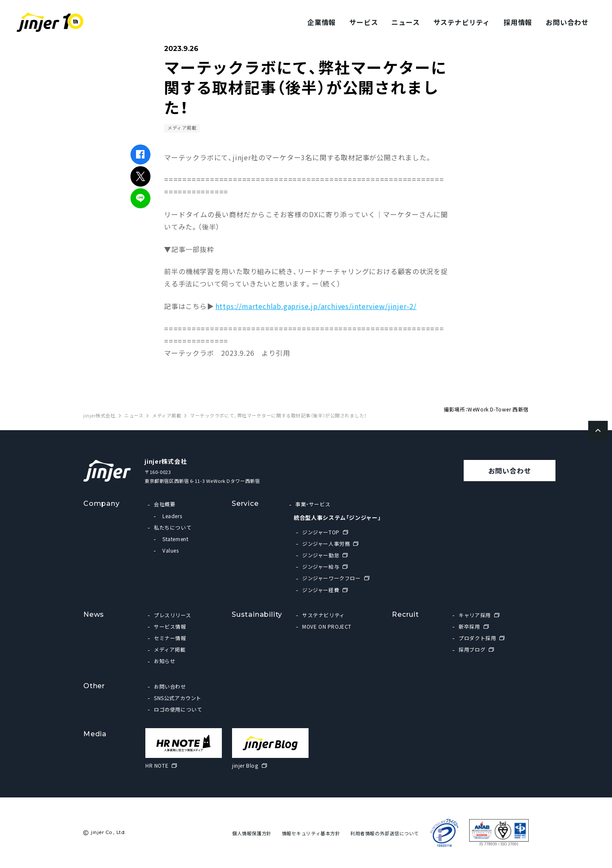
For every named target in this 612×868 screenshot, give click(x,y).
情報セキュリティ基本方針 (311, 833)
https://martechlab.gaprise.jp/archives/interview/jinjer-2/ (316, 306)
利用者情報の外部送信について (385, 833)
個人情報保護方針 (252, 833)
